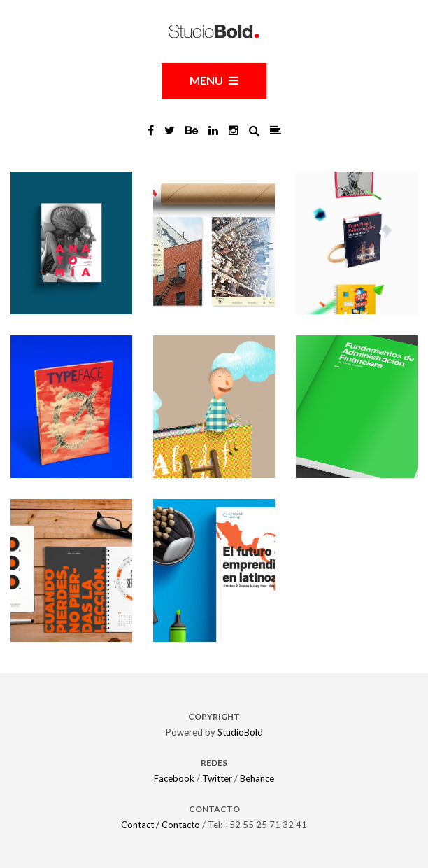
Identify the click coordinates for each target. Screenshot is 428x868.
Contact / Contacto (160, 825)
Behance (257, 778)
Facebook (174, 778)
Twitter (217, 778)
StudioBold (240, 732)
